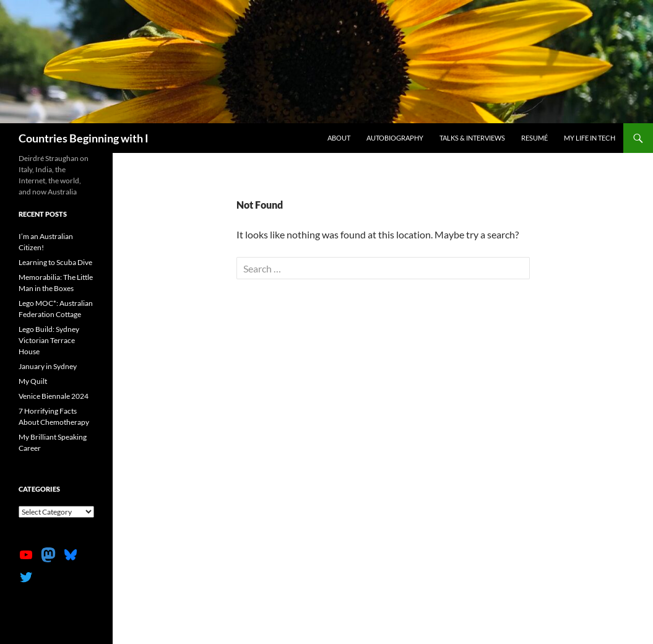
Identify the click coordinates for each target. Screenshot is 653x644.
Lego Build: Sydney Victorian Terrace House (49, 340)
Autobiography (395, 138)
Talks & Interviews (472, 138)
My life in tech (590, 138)
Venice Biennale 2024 (54, 396)
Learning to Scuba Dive (55, 262)
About (339, 138)
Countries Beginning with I (84, 138)
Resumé (534, 138)
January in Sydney (48, 366)
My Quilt (33, 381)
